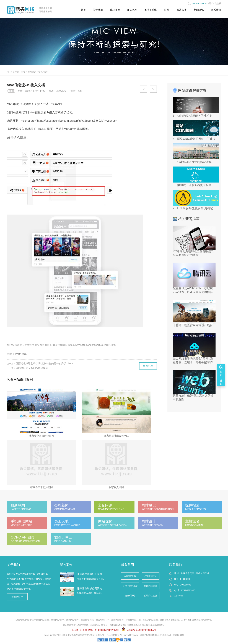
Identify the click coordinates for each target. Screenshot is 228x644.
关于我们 (14, 565)
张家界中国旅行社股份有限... (91, 579)
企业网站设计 (151, 576)
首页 (83, 10)
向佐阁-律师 (179, 635)
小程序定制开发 (130, 586)
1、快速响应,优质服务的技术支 (192, 116)
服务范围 (128, 565)
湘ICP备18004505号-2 (151, 635)
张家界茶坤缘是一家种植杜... (91, 593)
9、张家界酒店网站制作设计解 (192, 162)
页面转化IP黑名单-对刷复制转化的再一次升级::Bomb (45, 363)
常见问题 (43, 72)
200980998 (186, 585)
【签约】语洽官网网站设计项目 (193, 325)
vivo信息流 (21, 354)
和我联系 (215, 4)
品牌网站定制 (130, 576)
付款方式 (178, 596)
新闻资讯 (199, 10)
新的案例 (66, 565)
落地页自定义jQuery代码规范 (32, 368)
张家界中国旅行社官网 (90, 574)
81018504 (185, 579)
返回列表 (148, 366)
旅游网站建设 (151, 586)
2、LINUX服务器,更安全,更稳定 (193, 208)
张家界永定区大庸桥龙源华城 (195, 573)
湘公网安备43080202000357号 (142, 630)
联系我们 (176, 565)
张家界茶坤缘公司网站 (90, 588)
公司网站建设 (151, 596)
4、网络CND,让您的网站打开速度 (194, 139)
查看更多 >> (17, 597)
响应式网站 (130, 596)
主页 (23, 72)
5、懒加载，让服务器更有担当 (192, 185)
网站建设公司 (45, 12)
